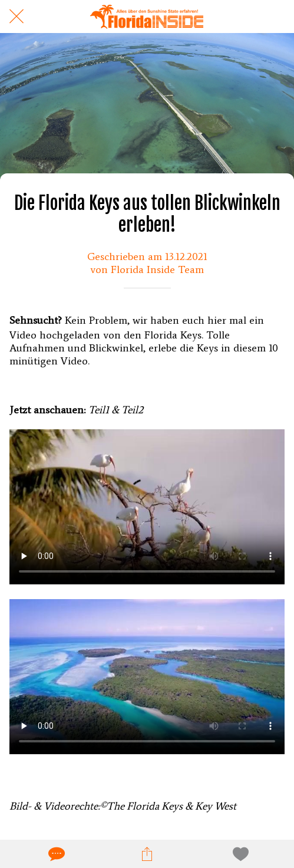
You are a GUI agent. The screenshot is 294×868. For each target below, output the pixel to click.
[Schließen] (16, 17)
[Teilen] (147, 854)
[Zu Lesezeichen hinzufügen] (239, 854)
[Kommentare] (55, 854)
